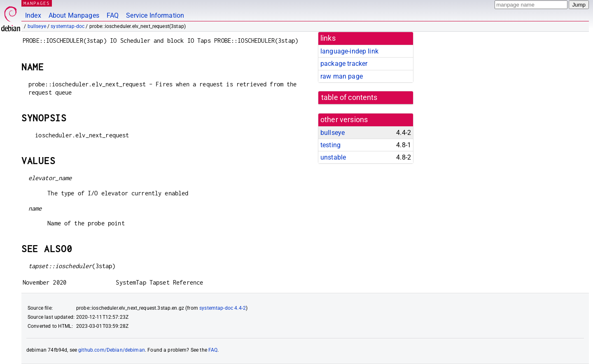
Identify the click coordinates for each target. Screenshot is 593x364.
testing (330, 145)
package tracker (344, 64)
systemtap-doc (68, 26)
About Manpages (74, 15)
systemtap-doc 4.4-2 (223, 308)
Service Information (155, 15)
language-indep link (349, 51)
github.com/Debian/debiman (112, 350)
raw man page (342, 76)
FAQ (113, 15)
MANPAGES (37, 3)
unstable (333, 157)
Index (33, 15)
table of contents (349, 97)
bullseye (37, 26)
